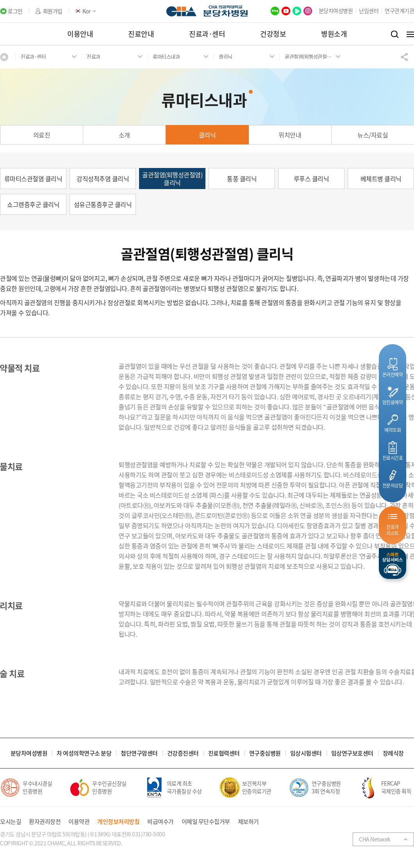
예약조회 (393, 430)
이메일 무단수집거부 (206, 822)
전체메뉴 (410, 34)
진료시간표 (393, 458)
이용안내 (80, 34)
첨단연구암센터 (139, 753)
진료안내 (141, 34)
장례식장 (393, 753)
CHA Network (375, 839)
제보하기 (248, 822)
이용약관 (79, 822)
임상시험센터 (306, 753)
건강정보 (273, 34)
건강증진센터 (183, 753)
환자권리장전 (45, 822)
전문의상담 (393, 485)
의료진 (42, 135)
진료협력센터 (224, 753)
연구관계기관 (399, 11)
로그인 (15, 11)
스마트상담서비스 (393, 563)
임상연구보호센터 (352, 753)
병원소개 (334, 34)
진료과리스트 (393, 530)
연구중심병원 (265, 753)
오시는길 (11, 822)
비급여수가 (161, 822)
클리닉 (207, 135)
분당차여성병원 (336, 11)
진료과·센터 (207, 34)
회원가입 (53, 11)
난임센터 (369, 11)
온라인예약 (393, 374)
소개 (124, 135)
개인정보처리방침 (118, 822)
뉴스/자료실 (373, 135)
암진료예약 (393, 402)
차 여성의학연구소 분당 (84, 753)
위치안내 (290, 135)
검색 (395, 34)
